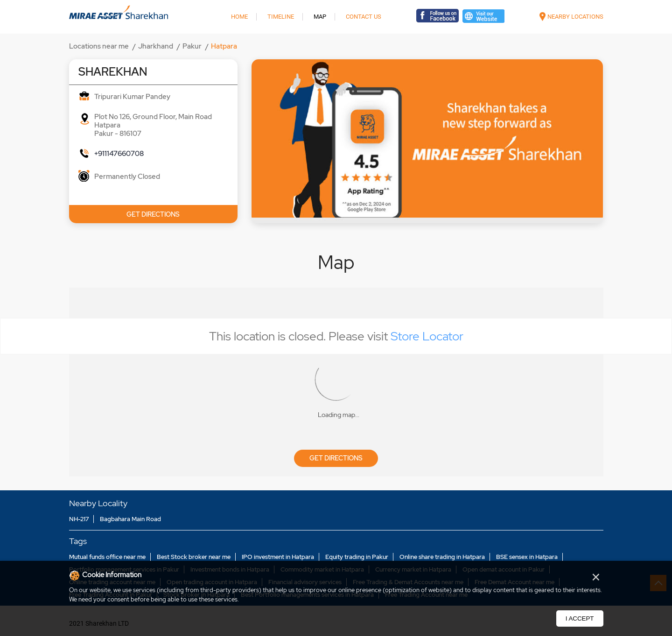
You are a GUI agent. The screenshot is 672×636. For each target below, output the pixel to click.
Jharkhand (156, 46)
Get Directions (336, 458)
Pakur (192, 46)
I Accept (580, 618)
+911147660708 (119, 154)
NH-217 (79, 519)
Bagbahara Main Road (130, 519)
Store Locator (427, 336)
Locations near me (99, 46)
